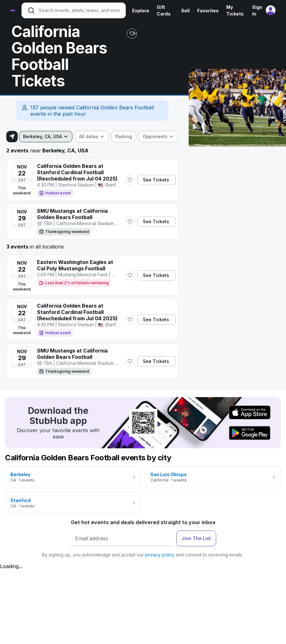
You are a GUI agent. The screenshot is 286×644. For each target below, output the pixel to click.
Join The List (196, 538)
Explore (141, 11)
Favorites (208, 11)
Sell (185, 11)
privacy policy (160, 555)
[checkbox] (124, 137)
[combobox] (46, 137)
